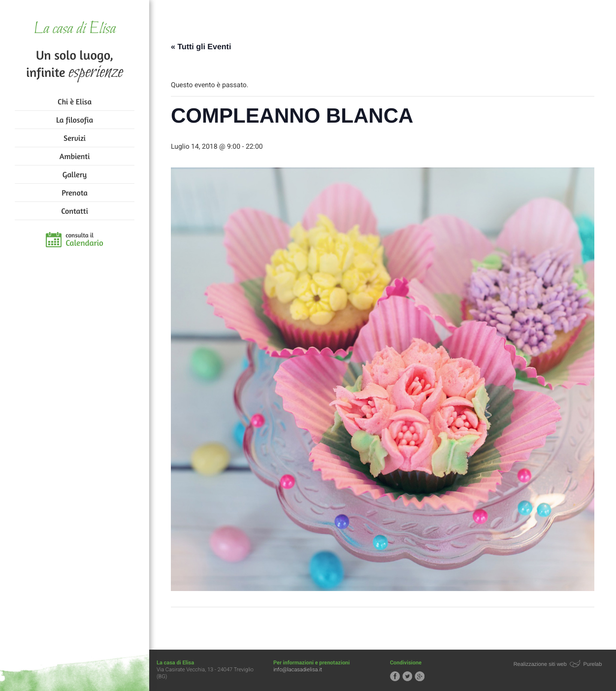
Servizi (75, 138)
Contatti (74, 211)
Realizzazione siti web (540, 664)
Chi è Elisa (75, 101)
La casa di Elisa (75, 29)
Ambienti (75, 156)
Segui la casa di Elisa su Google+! (420, 676)
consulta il (84, 240)
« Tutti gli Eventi (201, 47)
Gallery (75, 174)
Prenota (75, 193)
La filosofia (75, 120)
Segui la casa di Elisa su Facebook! (395, 676)
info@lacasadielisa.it (298, 670)
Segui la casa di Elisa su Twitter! (407, 676)
